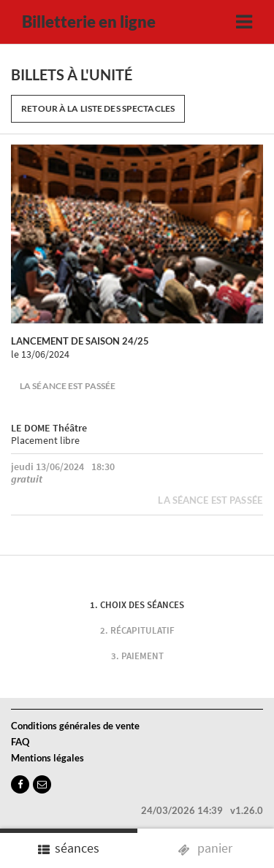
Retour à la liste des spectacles (98, 108)
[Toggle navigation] (244, 22)
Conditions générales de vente (75, 726)
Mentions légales (47, 758)
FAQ (20, 742)
